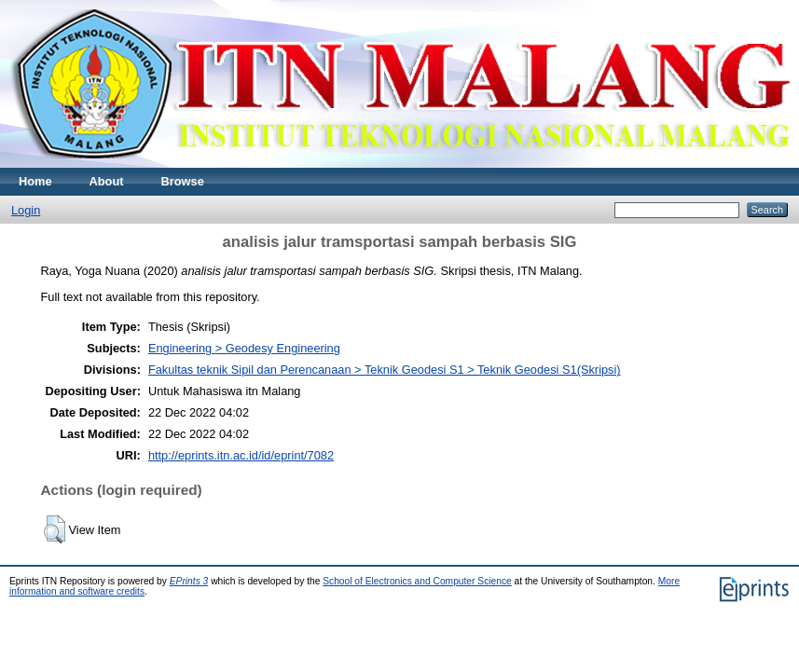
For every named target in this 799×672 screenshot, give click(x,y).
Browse (183, 181)
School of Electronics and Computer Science (417, 581)
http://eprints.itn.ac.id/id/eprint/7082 (241, 455)
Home (35, 181)
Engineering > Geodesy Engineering (244, 348)
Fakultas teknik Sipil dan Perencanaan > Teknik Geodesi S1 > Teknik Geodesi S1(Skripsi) (385, 370)
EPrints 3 (189, 581)
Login (26, 210)
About (107, 181)
